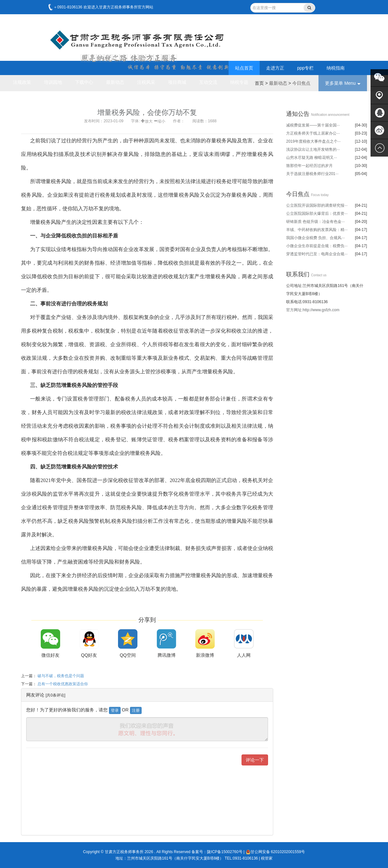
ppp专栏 (305, 68)
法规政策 (22, 82)
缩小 (161, 121)
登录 (115, 710)
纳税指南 (336, 68)
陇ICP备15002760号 (225, 852)
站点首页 (244, 68)
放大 (149, 121)
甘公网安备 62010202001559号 (275, 852)
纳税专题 (239, 82)
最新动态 (115, 82)
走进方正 (275, 68)
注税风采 (146, 82)
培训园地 (53, 82)
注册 (136, 710)
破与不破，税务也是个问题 (61, 676)
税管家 (267, 858)
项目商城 (177, 82)
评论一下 (255, 760)
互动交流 (208, 82)
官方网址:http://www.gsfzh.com (313, 310)
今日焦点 (301, 83)
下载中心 (84, 82)
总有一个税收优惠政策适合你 (63, 684)
